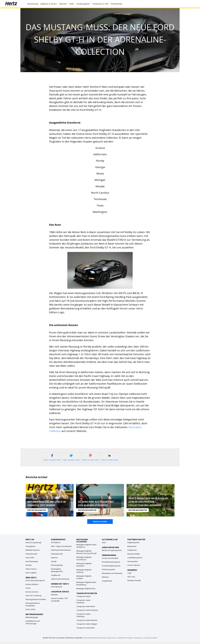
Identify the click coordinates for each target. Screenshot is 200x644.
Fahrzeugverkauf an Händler (36, 602)
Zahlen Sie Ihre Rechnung (60, 581)
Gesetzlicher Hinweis (125, 640)
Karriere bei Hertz (32, 594)
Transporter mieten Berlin (86, 609)
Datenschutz (111, 640)
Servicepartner (133, 564)
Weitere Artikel (100, 524)
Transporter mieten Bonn (86, 630)
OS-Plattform (56, 545)
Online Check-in (31, 571)
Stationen (54, 560)
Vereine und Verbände (110, 561)
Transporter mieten (83, 599)
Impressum (138, 640)
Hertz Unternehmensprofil (35, 583)
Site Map (29, 568)
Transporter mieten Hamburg (87, 613)
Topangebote (30, 549)
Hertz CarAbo (30, 612)
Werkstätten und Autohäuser (112, 576)
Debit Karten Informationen (61, 552)
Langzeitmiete (107, 583)
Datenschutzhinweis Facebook (94, 640)
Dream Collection (134, 568)
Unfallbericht (56, 578)
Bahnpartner (132, 549)
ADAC (104, 545)
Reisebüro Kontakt (134, 583)
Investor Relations (32, 587)
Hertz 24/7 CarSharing (33, 598)
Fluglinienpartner (134, 545)
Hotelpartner (132, 552)
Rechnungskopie (57, 568)
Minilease (105, 579)
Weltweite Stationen (33, 552)
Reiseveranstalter (134, 556)
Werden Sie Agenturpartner (112, 553)
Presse (28, 590)
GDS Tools (131, 579)
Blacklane (54, 597)
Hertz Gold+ (30, 560)
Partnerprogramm (109, 572)
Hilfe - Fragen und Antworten (61, 549)
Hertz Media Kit (57, 589)
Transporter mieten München (87, 623)
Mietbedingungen (32, 620)
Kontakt (54, 564)
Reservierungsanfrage (33, 545)
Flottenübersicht (31, 556)
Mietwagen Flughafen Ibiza (86, 591)
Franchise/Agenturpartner (111, 568)
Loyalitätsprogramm (135, 560)
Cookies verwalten (151, 640)
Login (129, 575)
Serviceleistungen (32, 564)
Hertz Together (31, 575)
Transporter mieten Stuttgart (87, 626)
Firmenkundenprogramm (111, 564)
